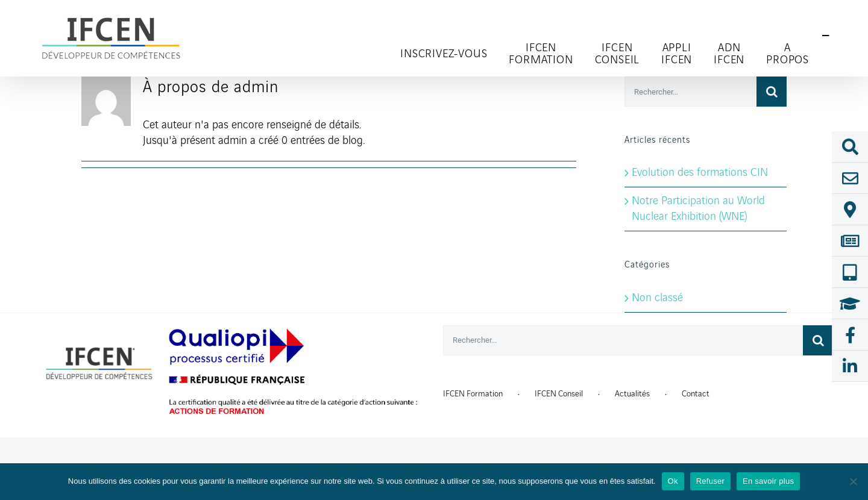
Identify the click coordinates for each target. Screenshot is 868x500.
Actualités (632, 394)
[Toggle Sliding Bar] (826, 36)
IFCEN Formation (473, 394)
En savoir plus (768, 481)
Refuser (710, 481)
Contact (696, 394)
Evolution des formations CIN (700, 173)
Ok (673, 481)
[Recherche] (772, 92)
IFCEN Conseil (559, 394)
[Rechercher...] (690, 92)
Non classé (657, 298)
